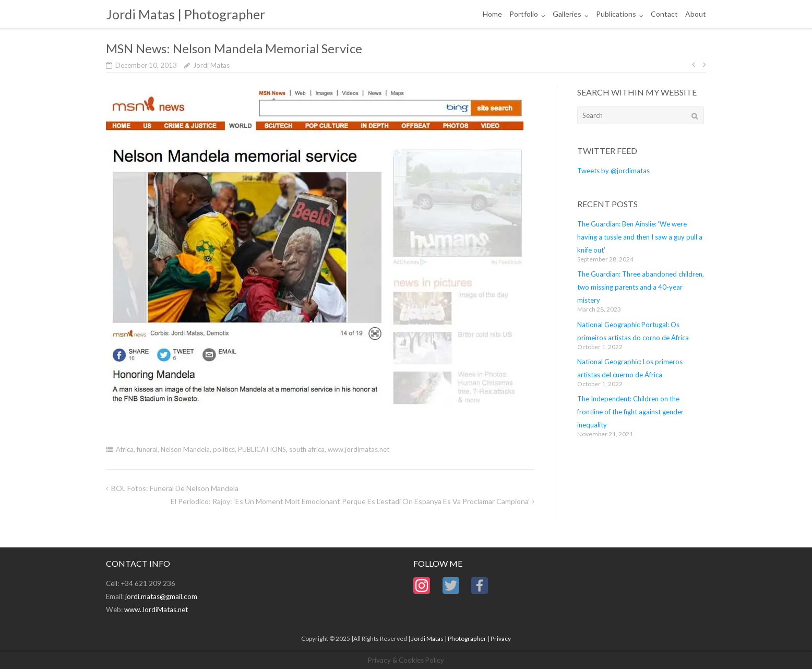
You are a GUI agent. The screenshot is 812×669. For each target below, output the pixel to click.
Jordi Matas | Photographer (449, 638)
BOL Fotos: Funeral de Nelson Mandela (175, 488)
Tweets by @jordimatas (613, 171)
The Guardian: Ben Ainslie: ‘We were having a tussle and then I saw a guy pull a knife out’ (640, 237)
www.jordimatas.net (359, 449)
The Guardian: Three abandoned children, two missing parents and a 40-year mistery (641, 287)
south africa (307, 449)
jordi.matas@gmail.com (161, 596)
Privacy (501, 638)
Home (492, 14)
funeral (147, 449)
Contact (664, 14)
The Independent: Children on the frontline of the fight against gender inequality (630, 412)
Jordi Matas (211, 65)
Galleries (567, 14)
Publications (616, 14)
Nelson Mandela (185, 449)
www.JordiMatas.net (156, 610)
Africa (125, 449)
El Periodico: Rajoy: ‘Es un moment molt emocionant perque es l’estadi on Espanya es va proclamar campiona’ (350, 501)
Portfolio (524, 14)
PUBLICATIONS (262, 449)
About (696, 14)
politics (224, 449)
